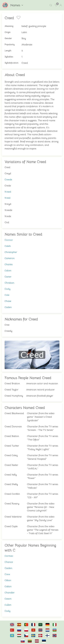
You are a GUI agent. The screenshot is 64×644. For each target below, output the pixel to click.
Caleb (8, 243)
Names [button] (17, 5)
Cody (7, 286)
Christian (9, 280)
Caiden (8, 566)
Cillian (8, 578)
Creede (8, 177)
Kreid (7, 195)
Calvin (8, 268)
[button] (51, 5)
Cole (7, 292)
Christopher (11, 250)
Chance (9, 559)
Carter (8, 274)
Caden (8, 305)
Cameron (10, 256)
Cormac (9, 553)
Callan (8, 584)
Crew (7, 572)
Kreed (8, 189)
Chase (8, 299)
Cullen (8, 602)
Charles (9, 262)
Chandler (10, 590)
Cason (8, 596)
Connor (9, 237)
